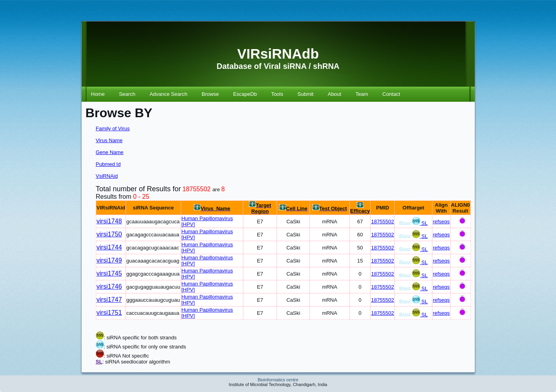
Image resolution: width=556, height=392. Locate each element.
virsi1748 (109, 221)
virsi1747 (109, 300)
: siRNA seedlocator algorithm (136, 362)
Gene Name (110, 152)
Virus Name (109, 140)
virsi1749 (109, 260)
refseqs (441, 222)
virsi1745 (109, 273)
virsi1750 (109, 234)
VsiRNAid (107, 176)
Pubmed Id (108, 164)
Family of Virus (113, 128)
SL (424, 223)
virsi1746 (109, 286)
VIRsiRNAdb (278, 54)
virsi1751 (109, 313)
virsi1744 (109, 247)
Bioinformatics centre (278, 380)
